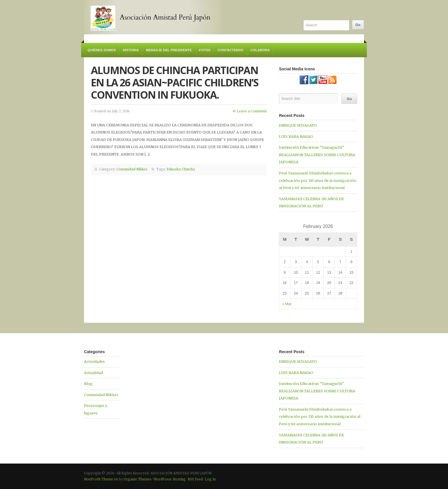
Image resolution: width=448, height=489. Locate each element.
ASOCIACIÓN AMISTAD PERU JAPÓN (153, 17)
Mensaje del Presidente (169, 50)
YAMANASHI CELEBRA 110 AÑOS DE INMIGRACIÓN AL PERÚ (311, 202)
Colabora (260, 50)
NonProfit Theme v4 (101, 479)
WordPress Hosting (170, 479)
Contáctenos (230, 50)
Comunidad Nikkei (132, 169)
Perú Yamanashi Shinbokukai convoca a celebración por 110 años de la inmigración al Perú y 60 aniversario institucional (318, 180)
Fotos (205, 50)
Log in (210, 479)
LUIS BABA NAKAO (296, 136)
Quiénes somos (102, 50)
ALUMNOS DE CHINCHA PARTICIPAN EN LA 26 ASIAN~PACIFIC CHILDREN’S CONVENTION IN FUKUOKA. (175, 83)
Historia (131, 50)
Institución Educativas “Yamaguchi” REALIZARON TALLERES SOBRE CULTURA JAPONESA (317, 155)
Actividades (94, 361)
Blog (88, 383)
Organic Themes (138, 479)
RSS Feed (195, 479)
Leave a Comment (252, 111)
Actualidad (93, 373)
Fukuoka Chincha (181, 169)
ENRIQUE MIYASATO (298, 125)
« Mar (287, 304)
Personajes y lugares (96, 409)
